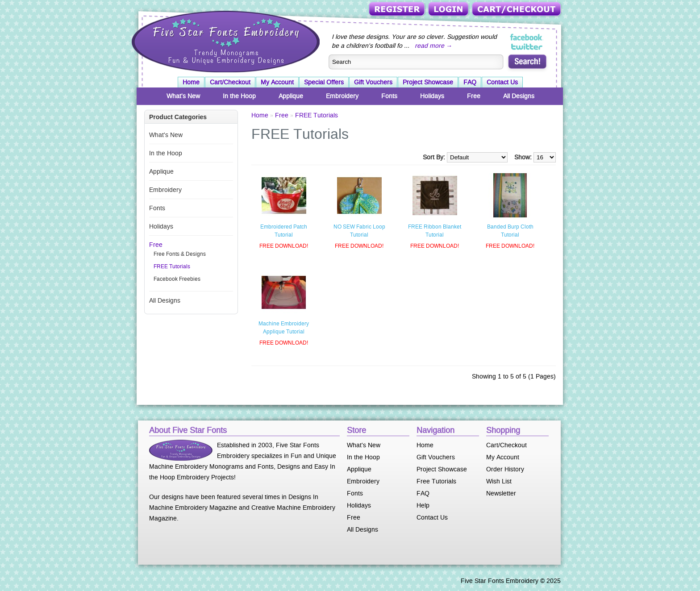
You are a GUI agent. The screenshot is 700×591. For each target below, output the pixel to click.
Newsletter (501, 493)
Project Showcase (428, 82)
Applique (291, 96)
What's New (183, 96)
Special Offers (324, 82)
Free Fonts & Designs (180, 254)
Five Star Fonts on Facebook (527, 37)
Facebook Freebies (177, 279)
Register (398, 10)
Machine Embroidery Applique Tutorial (284, 328)
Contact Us (502, 82)
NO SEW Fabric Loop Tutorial (359, 231)
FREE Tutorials (172, 266)
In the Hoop (239, 96)
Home (191, 82)
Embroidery (342, 96)
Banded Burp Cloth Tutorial (510, 231)
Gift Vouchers (373, 82)
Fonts (389, 96)
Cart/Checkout (517, 10)
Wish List (499, 481)
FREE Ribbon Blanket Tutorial (435, 231)
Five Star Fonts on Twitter (527, 46)
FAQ (470, 82)
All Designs (519, 96)
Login (449, 10)
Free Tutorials (436, 481)
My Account (277, 82)
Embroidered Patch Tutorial (284, 231)
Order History (505, 469)
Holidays (432, 96)
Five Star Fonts (225, 41)
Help (423, 505)
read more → (433, 46)
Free (474, 96)
